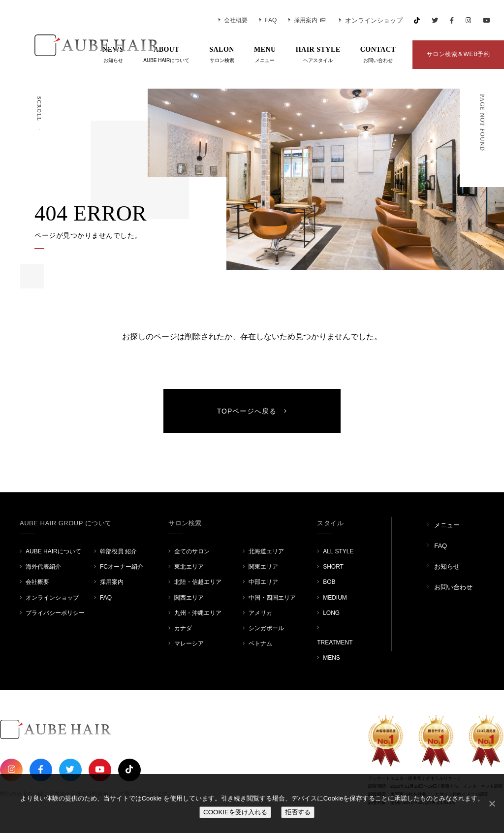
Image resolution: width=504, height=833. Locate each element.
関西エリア (189, 598)
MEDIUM (335, 598)
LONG (331, 613)
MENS (331, 658)
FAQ (268, 20)
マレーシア (189, 643)
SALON (222, 55)
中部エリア (263, 582)
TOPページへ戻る (252, 411)
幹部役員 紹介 (118, 551)
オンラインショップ (371, 20)
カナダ (183, 628)
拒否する (298, 812)
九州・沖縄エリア (198, 613)
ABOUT (166, 55)
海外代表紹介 (43, 567)
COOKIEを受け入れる (235, 812)
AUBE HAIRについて (53, 551)
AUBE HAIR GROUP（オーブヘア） (84, 45)
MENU (265, 55)
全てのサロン (192, 551)
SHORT (333, 567)
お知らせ (447, 566)
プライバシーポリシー (55, 613)
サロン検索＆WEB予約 (458, 54)
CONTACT (378, 55)
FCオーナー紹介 (122, 567)
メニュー (447, 525)
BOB (329, 582)
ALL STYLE (338, 551)
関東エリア (263, 567)
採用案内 (303, 20)
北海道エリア (266, 551)
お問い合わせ (453, 587)
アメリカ (260, 613)
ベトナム (260, 643)
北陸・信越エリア (198, 582)
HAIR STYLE (318, 55)
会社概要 (233, 20)
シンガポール (266, 628)
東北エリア (189, 567)
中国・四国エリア (272, 598)
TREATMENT (335, 642)
